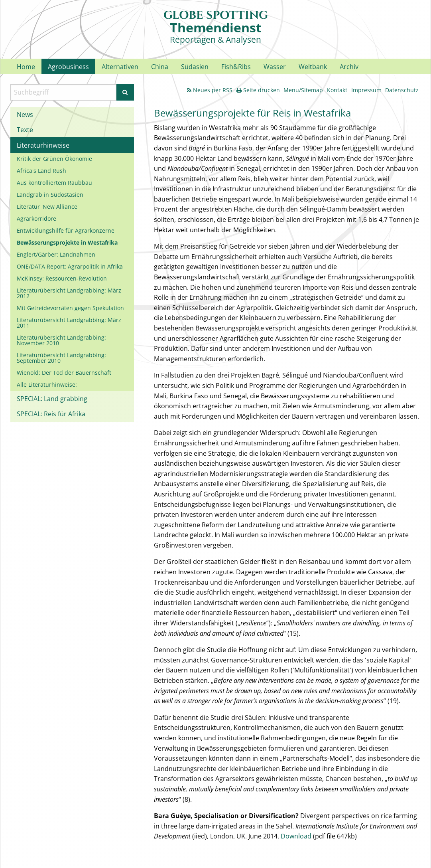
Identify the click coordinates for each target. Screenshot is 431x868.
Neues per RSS (210, 90)
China (160, 67)
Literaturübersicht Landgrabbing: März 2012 (69, 293)
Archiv (349, 67)
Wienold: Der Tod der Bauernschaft (64, 373)
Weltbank (313, 67)
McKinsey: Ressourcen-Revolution (62, 278)
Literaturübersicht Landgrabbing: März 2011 (69, 323)
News (25, 115)
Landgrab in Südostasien (50, 195)
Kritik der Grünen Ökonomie (54, 159)
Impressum (366, 90)
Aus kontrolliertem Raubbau (54, 183)
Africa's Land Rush (41, 171)
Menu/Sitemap (303, 90)
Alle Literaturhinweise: (47, 385)
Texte (25, 130)
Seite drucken (258, 90)
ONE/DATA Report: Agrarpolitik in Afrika (70, 266)
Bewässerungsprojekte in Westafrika (67, 242)
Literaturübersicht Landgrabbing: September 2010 (61, 358)
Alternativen (120, 67)
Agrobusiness (68, 67)
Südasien (195, 67)
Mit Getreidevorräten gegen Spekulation (70, 308)
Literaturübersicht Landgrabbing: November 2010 (61, 340)
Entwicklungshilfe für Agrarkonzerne (66, 230)
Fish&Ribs (236, 67)
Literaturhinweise (43, 145)
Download (296, 836)
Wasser (275, 67)
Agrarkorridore (36, 218)
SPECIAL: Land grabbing (52, 399)
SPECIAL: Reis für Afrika (51, 414)
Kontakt (337, 90)
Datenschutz (402, 90)
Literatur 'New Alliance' (48, 207)
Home (26, 67)
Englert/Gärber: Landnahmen (56, 254)
